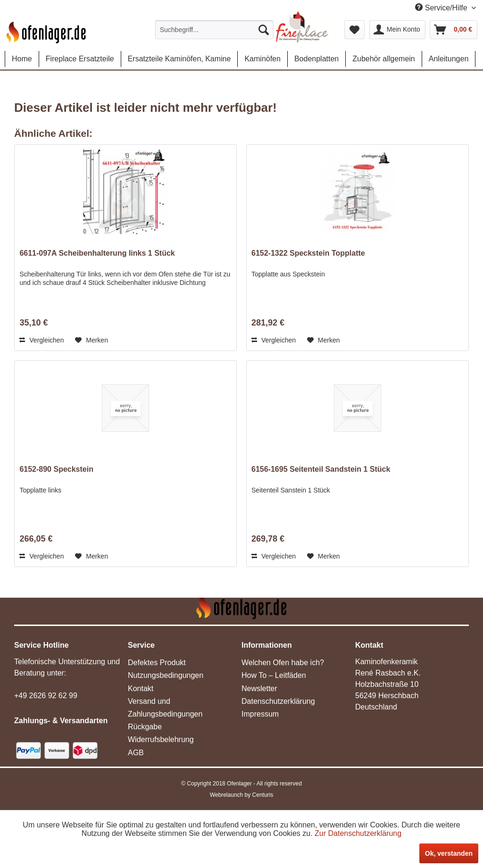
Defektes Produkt (157, 663)
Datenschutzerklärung (278, 701)
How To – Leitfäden (274, 675)
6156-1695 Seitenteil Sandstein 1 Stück (321, 469)
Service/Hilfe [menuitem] (442, 8)
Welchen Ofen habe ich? (283, 663)
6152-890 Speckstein (56, 469)
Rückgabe (145, 727)
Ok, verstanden (449, 853)
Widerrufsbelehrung (161, 739)
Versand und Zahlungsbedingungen (165, 708)
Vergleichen (42, 340)
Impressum (260, 714)
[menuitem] (214, 30)
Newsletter (259, 689)
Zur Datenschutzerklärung (358, 833)
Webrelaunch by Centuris (242, 795)
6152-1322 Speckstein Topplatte (308, 253)
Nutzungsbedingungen (166, 675)
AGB (136, 753)
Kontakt (141, 689)
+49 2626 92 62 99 (46, 696)
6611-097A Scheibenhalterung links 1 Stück (97, 253)
